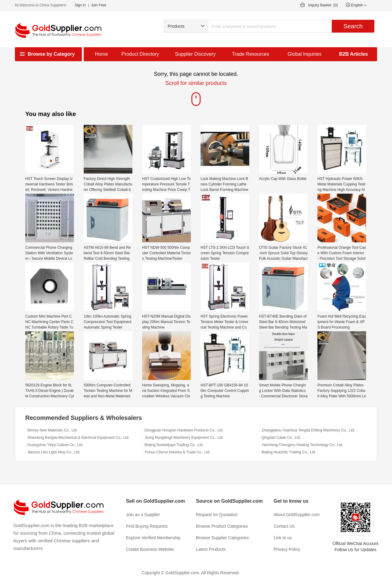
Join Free (99, 5)
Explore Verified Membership (153, 538)
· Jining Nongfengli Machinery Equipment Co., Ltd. (183, 438)
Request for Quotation (217, 515)
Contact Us (284, 526)
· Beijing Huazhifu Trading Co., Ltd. (288, 452)
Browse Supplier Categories (222, 538)
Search (353, 26)
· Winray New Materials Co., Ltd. (51, 430)
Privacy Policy (287, 549)
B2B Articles (353, 54)
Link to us (283, 538)
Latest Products (211, 549)
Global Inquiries (304, 54)
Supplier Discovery (195, 54)
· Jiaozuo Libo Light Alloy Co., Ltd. (53, 452)
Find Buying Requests (147, 526)
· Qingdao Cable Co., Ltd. (280, 438)
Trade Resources (250, 54)
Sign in (80, 5)
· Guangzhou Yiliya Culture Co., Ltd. (54, 445)
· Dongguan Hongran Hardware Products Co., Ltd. (183, 430)
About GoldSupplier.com (297, 515)
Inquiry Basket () (323, 5)
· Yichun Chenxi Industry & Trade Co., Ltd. (176, 452)
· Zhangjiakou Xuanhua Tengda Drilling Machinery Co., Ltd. (307, 430)
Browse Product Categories (222, 526)
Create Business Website (150, 549)
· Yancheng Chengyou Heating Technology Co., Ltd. (301, 445)
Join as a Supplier (143, 515)
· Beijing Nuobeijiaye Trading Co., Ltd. (173, 445)
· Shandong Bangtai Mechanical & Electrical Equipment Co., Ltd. (77, 438)
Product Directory (140, 54)
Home (101, 54)
